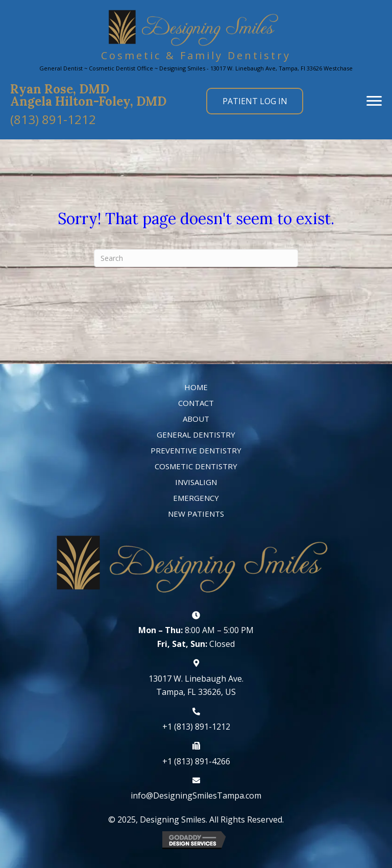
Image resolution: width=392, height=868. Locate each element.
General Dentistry (196, 435)
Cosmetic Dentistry (196, 466)
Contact (196, 403)
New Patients (196, 514)
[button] (53, 118)
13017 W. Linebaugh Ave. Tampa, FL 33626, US (196, 685)
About (196, 419)
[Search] (196, 258)
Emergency (196, 498)
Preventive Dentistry (196, 450)
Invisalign (196, 482)
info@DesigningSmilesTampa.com (196, 795)
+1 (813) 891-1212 (196, 727)
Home (196, 387)
